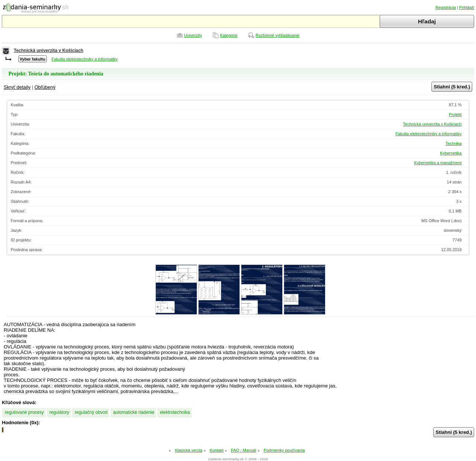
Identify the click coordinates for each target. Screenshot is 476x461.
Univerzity (193, 35)
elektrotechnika (175, 412)
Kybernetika (451, 153)
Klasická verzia (188, 450)
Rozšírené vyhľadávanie (277, 35)
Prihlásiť (467, 7)
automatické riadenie (134, 412)
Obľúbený (45, 87)
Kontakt (217, 450)
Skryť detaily (17, 87)
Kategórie (229, 35)
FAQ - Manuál (244, 450)
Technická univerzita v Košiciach (49, 51)
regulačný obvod (91, 412)
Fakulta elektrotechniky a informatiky (85, 59)
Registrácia (446, 7)
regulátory (59, 412)
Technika (454, 143)
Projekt (455, 114)
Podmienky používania (284, 450)
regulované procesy (24, 412)
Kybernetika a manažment (438, 163)
